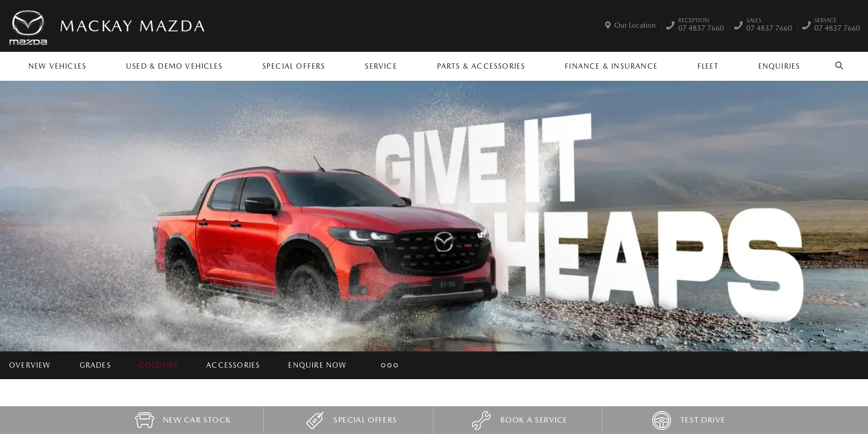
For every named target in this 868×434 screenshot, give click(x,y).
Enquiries (779, 66)
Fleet (708, 66)
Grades (95, 365)
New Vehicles (57, 66)
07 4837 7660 (701, 26)
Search (833, 66)
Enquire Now (317, 365)
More (384, 365)
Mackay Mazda (133, 26)
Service (381, 66)
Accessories (233, 365)
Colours (159, 365)
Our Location (635, 25)
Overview (30, 365)
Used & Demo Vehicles (174, 66)
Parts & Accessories (481, 66)
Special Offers (294, 66)
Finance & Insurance (611, 66)
